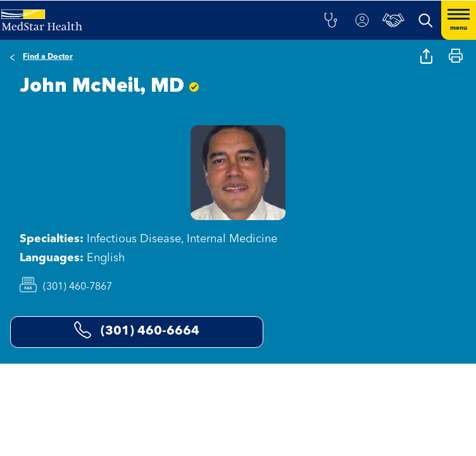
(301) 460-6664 (137, 330)
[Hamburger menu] (459, 20)
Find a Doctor (48, 57)
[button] (330, 20)
